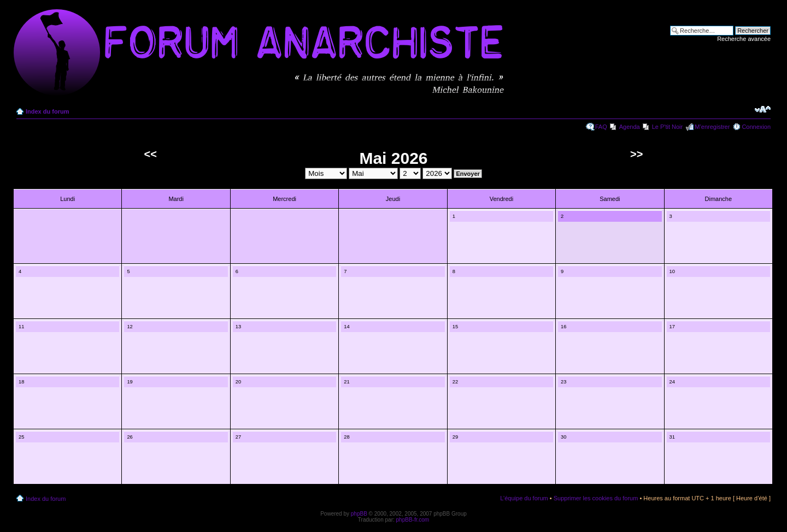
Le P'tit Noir (668, 127)
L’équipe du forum (524, 498)
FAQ (601, 127)
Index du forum (47, 111)
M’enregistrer (712, 127)
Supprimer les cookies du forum (596, 498)
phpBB (359, 514)
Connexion (756, 127)
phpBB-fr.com (413, 520)
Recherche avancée (744, 39)
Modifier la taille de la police (763, 109)
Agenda (630, 127)
